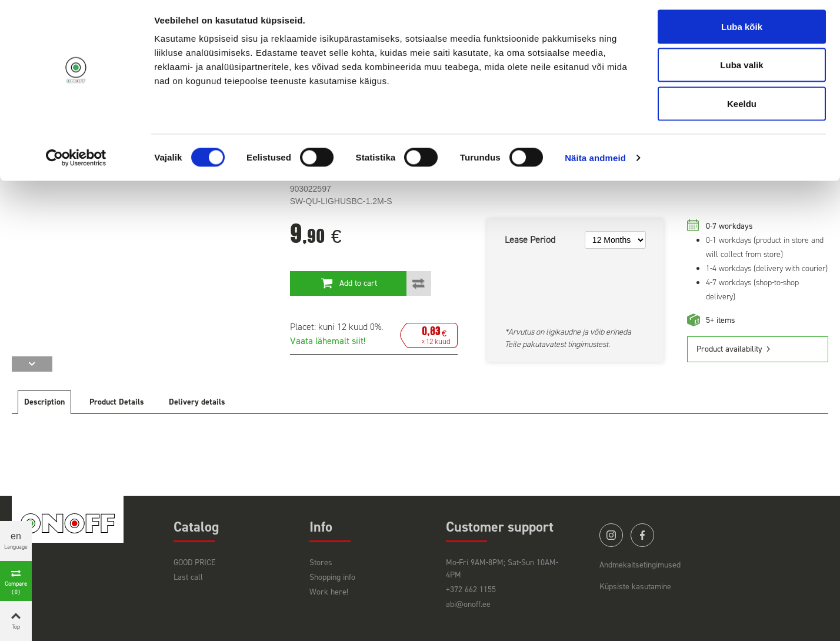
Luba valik (741, 70)
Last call (188, 577)
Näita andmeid (595, 162)
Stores (321, 562)
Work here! (329, 592)
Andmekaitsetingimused (640, 565)
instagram (611, 535)
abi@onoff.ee (468, 604)
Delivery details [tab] (197, 402)
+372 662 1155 (471, 590)
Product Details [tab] (117, 402)
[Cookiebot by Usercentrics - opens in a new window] (76, 162)
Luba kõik (742, 31)
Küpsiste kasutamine (635, 587)
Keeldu (742, 108)
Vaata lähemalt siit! (328, 341)
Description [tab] (44, 402)
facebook (642, 535)
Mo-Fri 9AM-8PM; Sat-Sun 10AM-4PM (502, 569)
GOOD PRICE (195, 562)
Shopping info (332, 577)
